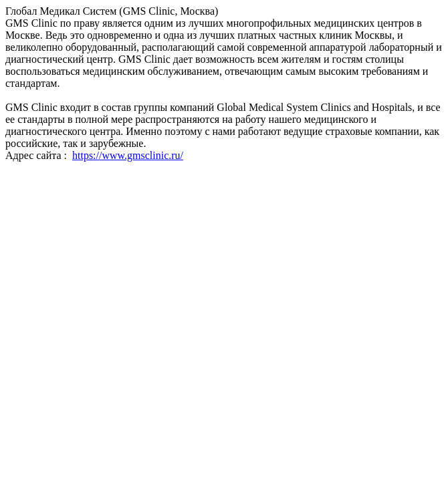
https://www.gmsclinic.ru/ (128, 155)
